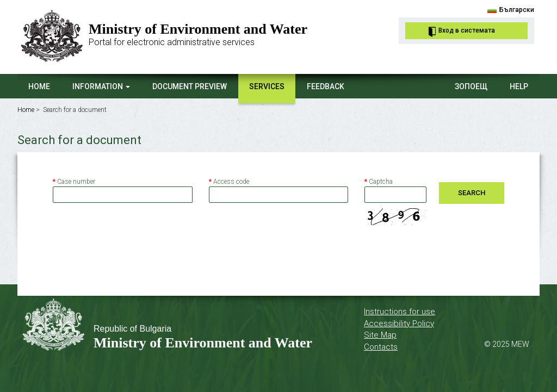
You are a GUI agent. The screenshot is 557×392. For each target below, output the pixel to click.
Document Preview (190, 86)
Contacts (381, 347)
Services (267, 86)
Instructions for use (400, 312)
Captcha (379, 182)
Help (519, 86)
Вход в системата (467, 30)
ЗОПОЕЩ (471, 86)
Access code (229, 182)
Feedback (326, 86)
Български (517, 10)
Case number (74, 182)
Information (101, 86)
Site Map (380, 335)
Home (39, 86)
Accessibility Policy (399, 323)
